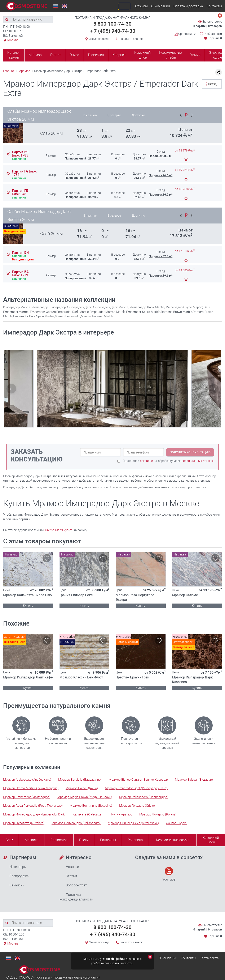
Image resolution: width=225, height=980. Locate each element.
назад (211, 84)
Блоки (84, 840)
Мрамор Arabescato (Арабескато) (27, 780)
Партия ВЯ (20, 154)
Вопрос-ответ (76, 885)
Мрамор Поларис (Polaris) (158, 814)
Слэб (10, 840)
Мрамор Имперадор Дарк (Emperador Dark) (34, 814)
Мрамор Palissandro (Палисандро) (144, 797)
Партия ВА (20, 274)
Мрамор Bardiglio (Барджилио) (80, 780)
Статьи (71, 876)
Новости (72, 867)
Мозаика (32, 840)
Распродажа (19, 876)
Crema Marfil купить (59, 530)
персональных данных (197, 461)
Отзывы (141, 6)
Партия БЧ (20, 253)
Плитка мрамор (121, 814)
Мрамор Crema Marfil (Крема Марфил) (31, 788)
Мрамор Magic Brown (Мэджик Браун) (85, 797)
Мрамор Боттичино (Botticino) (91, 806)
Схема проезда (99, 39)
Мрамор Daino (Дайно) (82, 788)
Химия (195, 55)
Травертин (96, 55)
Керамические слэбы (170, 55)
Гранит (56, 55)
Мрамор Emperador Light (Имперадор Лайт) (136, 788)
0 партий (199, 26)
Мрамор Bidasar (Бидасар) (194, 780)
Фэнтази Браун (177, 823)
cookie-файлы (116, 959)
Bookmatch (59, 840)
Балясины (108, 840)
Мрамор (35, 55)
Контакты (214, 6)
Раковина (135, 840)
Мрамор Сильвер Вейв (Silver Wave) (133, 823)
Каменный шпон (142, 55)
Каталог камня (14, 55)
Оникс (74, 55)
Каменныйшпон (211, 840)
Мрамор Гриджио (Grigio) (137, 806)
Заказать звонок (131, 39)
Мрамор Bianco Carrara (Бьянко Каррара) (138, 780)
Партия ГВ (20, 192)
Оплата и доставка (188, 6)
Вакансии (17, 885)
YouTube (169, 874)
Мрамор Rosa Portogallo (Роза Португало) (33, 806)
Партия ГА (24, 173)
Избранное (213, 34)
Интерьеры (18, 867)
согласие (146, 461)
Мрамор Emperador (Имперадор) (27, 797)
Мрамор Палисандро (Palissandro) (76, 823)
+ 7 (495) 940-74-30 (113, 31)
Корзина (215, 38)
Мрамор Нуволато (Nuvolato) (24, 823)
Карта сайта (209, 958)
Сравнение (185, 34)
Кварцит (119, 55)
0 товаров (215, 26)
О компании (161, 6)
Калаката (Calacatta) (88, 814)
